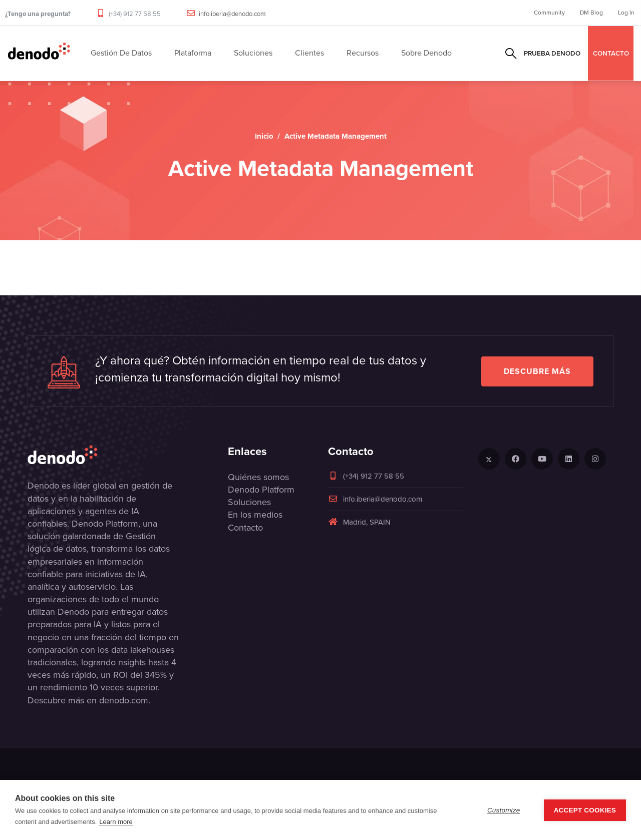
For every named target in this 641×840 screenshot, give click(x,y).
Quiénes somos (258, 477)
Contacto (245, 528)
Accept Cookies (585, 810)
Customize (504, 810)
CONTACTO (611, 53)
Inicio (264, 136)
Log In (626, 13)
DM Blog (591, 13)
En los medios (255, 515)
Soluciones (249, 502)
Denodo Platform (261, 490)
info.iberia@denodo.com (232, 14)
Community (549, 13)
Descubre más (537, 371)
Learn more (116, 822)
